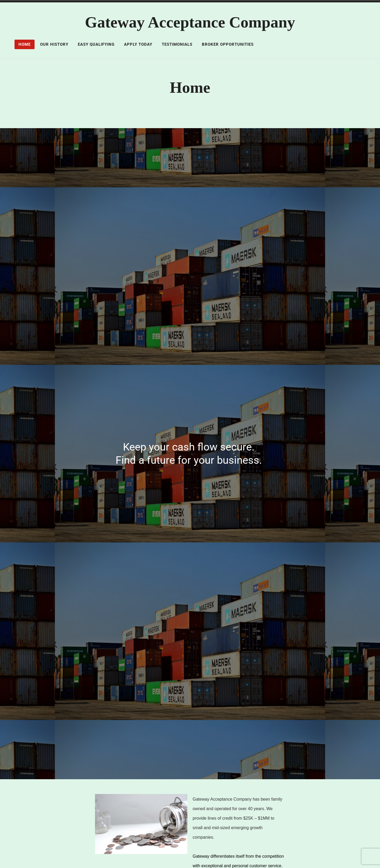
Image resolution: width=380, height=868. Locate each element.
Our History (54, 44)
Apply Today (138, 44)
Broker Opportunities (228, 44)
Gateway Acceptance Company (190, 22)
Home (25, 44)
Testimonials (177, 44)
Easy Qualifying (96, 44)
